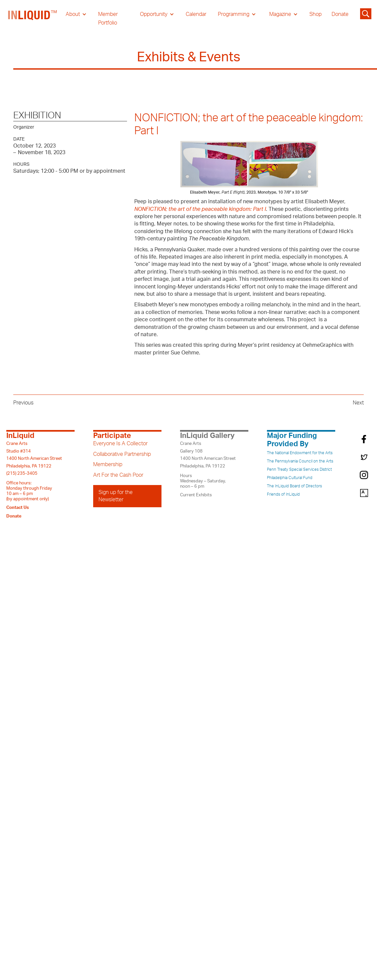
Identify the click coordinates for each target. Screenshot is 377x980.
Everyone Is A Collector (120, 444)
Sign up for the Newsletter (116, 496)
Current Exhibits (196, 495)
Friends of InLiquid (283, 494)
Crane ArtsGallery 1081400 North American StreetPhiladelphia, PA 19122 (208, 455)
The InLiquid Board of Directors (294, 486)
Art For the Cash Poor (118, 475)
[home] (33, 19)
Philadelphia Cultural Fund (290, 478)
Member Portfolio (108, 19)
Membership (108, 464)
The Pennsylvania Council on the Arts (300, 461)
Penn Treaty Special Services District (299, 469)
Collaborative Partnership (122, 454)
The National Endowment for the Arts (300, 453)
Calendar (196, 14)
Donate (340, 14)
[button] (76, 14)
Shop (315, 14)
